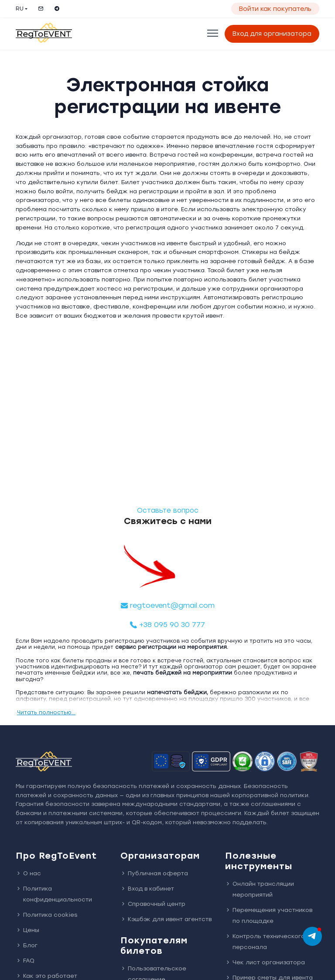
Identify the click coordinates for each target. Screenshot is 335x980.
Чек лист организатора (265, 962)
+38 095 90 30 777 (167, 625)
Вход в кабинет (147, 889)
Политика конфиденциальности (54, 894)
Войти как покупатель (275, 9)
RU (20, 9)
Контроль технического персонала (265, 942)
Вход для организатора (272, 34)
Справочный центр (153, 904)
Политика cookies (46, 915)
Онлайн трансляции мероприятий (260, 889)
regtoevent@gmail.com (168, 605)
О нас (28, 873)
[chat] (312, 936)
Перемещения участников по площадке (269, 915)
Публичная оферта (154, 873)
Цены (27, 930)
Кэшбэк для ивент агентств (166, 919)
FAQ (25, 961)
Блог (27, 945)
